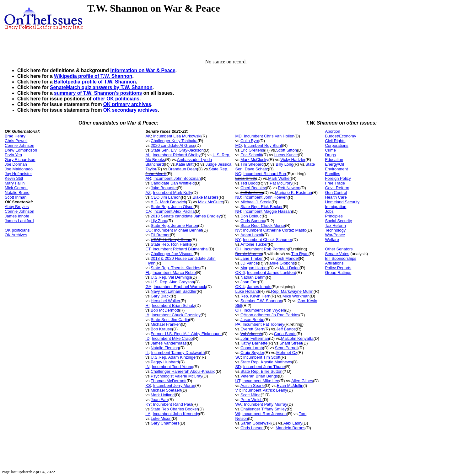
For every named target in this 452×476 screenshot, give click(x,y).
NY (238, 240)
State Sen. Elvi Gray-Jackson (177, 150)
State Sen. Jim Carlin (170, 320)
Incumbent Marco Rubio (174, 273)
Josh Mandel (287, 258)
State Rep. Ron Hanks (171, 244)
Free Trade (335, 183)
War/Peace (335, 235)
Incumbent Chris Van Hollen (269, 136)
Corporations (336, 145)
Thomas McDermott (169, 381)
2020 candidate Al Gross (173, 145)
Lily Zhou (159, 221)
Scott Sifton (286, 150)
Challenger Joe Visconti (172, 254)
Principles (334, 216)
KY (148, 404)
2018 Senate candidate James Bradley (186, 216)
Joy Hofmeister (18, 174)
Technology (335, 230)
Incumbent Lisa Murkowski (177, 136)
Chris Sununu (253, 221)
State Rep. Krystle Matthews (266, 362)
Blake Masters (206, 197)
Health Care (336, 197)
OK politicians (17, 230)
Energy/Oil (334, 164)
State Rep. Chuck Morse (263, 225)
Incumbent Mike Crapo (172, 338)
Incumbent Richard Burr (265, 174)
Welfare (332, 240)
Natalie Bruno (17, 193)
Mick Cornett (16, 188)
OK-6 (240, 273)
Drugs (330, 155)
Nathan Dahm (253, 277)
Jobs (329, 211)
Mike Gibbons (282, 263)
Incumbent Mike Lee (261, 381)
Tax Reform (335, 225)
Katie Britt (185, 164)
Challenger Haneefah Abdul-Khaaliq (183, 371)
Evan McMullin (290, 385)
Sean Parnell (287, 348)
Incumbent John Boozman (177, 178)
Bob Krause (161, 329)
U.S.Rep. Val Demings (171, 277)
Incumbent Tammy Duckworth (178, 353)
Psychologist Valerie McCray (176, 376)
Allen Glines (302, 381)
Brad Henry (15, 136)
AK (148, 136)
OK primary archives (127, 104)
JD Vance (249, 263)
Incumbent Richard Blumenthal (181, 249)
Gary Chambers (165, 423)
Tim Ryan (300, 254)
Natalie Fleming (165, 348)
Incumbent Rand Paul (172, 404)
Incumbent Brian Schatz (174, 305)
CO (148, 230)
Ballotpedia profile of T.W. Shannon (95, 82)
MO (238, 145)
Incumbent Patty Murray (266, 404)
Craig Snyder (252, 353)
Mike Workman (296, 296)
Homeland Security (342, 202)
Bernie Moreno (248, 254)
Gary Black (161, 296)
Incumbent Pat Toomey (264, 324)
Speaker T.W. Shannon (261, 301)
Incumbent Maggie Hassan (268, 211)
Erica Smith (245, 178)
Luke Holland (247, 291)
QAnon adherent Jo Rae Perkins (270, 315)
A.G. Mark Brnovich (168, 202)
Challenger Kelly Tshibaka (174, 141)
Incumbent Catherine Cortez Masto (275, 230)
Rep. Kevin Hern (255, 296)
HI (147, 305)
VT (237, 390)
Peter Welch (252, 400)
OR (238, 310)
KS (148, 385)
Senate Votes (337, 254)
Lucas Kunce (286, 155)
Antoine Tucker (254, 244)
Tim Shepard (252, 164)
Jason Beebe (252, 320)
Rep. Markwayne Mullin (292, 291)
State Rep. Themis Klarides (175, 268)
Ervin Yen (13, 155)
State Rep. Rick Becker (261, 207)
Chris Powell (16, 141)
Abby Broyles (17, 207)
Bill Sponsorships (341, 258)
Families (332, 174)
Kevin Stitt (14, 178)
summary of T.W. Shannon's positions (98, 93)
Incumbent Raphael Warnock (180, 287)
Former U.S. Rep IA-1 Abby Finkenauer (186, 334)
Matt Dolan (290, 268)
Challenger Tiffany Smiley (264, 409)
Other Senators (339, 249)
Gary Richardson (20, 160)
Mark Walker (279, 178)
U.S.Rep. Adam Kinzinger (174, 357)
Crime (330, 150)
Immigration (336, 207)
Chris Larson (252, 428)
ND (238, 197)
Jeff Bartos (286, 329)
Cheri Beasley (253, 188)
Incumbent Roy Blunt (263, 145)
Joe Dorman (16, 164)
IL (147, 353)
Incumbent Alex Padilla (174, 211)
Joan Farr (159, 400)
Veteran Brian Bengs (259, 376)
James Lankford (19, 221)
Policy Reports (338, 268)
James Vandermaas (169, 343)
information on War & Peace (143, 70)
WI (238, 414)
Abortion (332, 131)
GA (148, 287)
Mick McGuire (210, 202)
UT (238, 381)
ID (147, 338)
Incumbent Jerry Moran (174, 385)
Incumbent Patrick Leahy (265, 390)
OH (238, 249)
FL (148, 273)
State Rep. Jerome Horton (174, 225)
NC (238, 174)
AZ (148, 193)
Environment (336, 169)
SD (238, 367)
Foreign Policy (338, 178)
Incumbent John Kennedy (176, 414)
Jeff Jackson (252, 193)
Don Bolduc (251, 216)
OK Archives (16, 235)
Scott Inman (16, 197)
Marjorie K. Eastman (293, 193)
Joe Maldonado (19, 169)
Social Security (338, 221)
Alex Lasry (293, 423)
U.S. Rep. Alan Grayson (172, 282)
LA (148, 414)
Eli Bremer (160, 235)
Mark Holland (163, 395)
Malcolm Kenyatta (297, 338)
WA (238, 404)
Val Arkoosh (251, 334)
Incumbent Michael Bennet (178, 230)
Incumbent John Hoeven (265, 197)
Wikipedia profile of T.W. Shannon (93, 76)
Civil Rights (335, 141)
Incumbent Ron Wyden (264, 310)
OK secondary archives (130, 110)
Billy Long (284, 164)
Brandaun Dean (183, 169)
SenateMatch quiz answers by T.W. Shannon (101, 87)
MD (238, 136)
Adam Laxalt (252, 235)
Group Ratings (338, 273)
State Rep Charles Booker (174, 409)
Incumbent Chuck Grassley (176, 315)
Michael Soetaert (166, 390)
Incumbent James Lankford (272, 273)
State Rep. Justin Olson (172, 207)
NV (238, 230)
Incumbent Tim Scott (262, 357)
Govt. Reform (337, 188)
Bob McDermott (165, 310)
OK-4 (240, 287)
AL (148, 155)
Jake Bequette (164, 188)
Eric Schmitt (251, 155)
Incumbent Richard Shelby (177, 155)
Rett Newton (289, 188)
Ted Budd (249, 183)
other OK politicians (116, 99)
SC (238, 357)
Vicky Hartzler (293, 160)
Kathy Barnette (254, 343)
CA (148, 211)
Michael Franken (166, 324)
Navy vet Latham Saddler (174, 291)
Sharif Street (291, 343)
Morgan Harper (254, 268)
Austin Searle (253, 385)
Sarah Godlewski (256, 423)
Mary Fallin (15, 183)
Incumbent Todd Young (173, 367)
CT (148, 249)
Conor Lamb (252, 348)
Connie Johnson (19, 145)
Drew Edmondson (21, 150)
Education (334, 160)
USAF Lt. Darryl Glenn (171, 240)
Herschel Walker (166, 301)
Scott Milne (250, 395)
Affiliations (334, 263)
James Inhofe (17, 216)
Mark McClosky (254, 160)
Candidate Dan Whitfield (173, 183)
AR (148, 178)
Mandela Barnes (291, 428)
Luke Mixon (161, 418)
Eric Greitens (252, 150)
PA (238, 324)
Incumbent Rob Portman (266, 249)
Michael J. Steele (256, 202)
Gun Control (336, 193)
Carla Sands (285, 334)
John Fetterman (255, 338)
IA (147, 315)
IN (147, 367)
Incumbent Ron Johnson (265, 414)
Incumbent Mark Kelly (172, 193)
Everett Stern (252, 329)
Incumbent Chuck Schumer (268, 240)
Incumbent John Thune (264, 367)
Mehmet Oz (287, 353)
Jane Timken (252, 258)
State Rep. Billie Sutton (261, 371)
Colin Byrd (250, 141)
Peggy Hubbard (165, 362)
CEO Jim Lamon (166, 197)
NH (238, 211)
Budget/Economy (340, 136)
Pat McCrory (281, 183)
